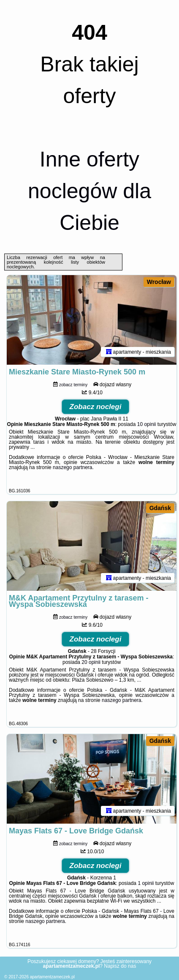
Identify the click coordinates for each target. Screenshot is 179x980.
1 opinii (146, 883)
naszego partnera (72, 467)
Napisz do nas (120, 966)
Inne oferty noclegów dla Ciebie (89, 191)
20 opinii (91, 662)
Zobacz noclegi (96, 407)
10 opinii (147, 424)
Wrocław (159, 282)
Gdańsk (160, 508)
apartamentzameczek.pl (52, 977)
